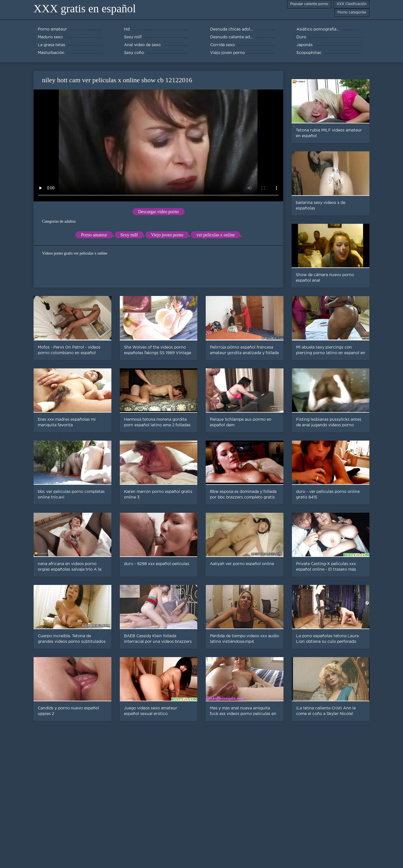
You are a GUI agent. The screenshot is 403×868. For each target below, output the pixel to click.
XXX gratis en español (85, 9)
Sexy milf (129, 235)
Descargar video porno (158, 212)
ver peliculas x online (216, 235)
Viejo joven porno (167, 235)
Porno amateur (94, 235)
